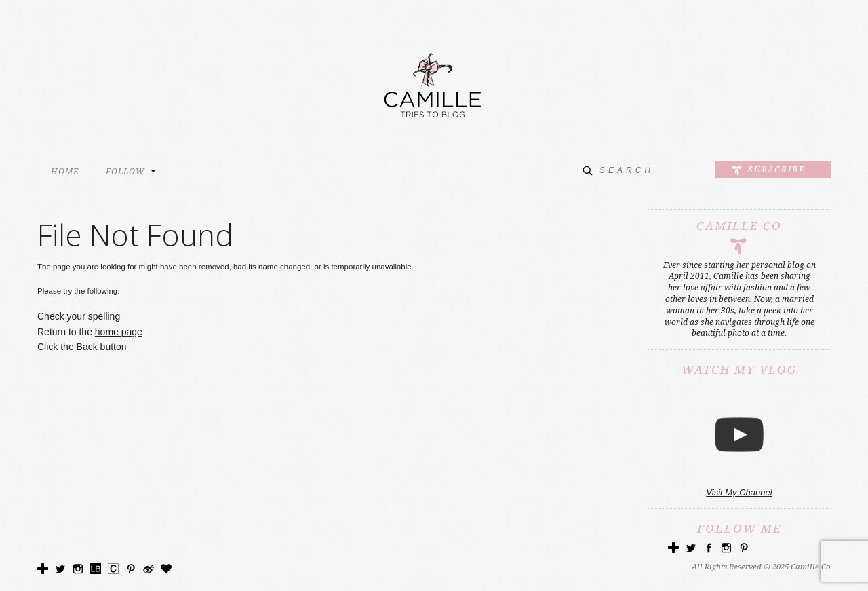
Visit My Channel (739, 492)
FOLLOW (125, 172)
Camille (728, 276)
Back (87, 347)
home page (119, 332)
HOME (65, 172)
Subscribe (776, 170)
